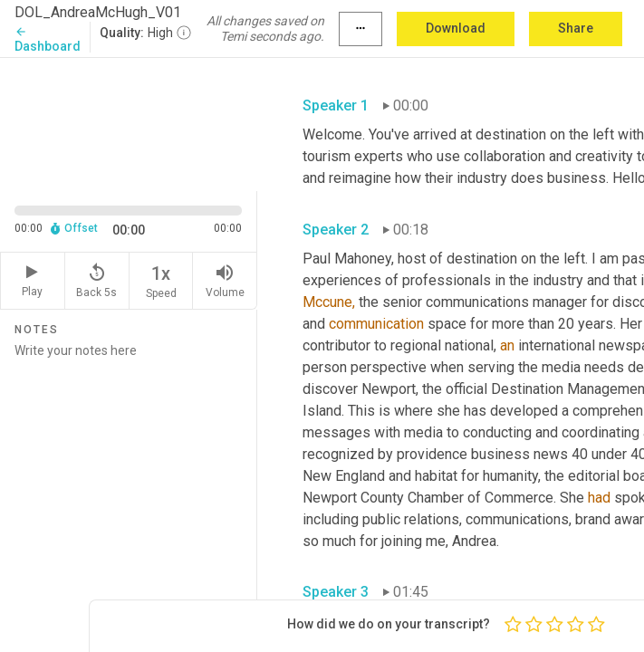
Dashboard (48, 39)
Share (576, 28)
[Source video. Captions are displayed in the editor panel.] (129, 122)
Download (456, 28)
